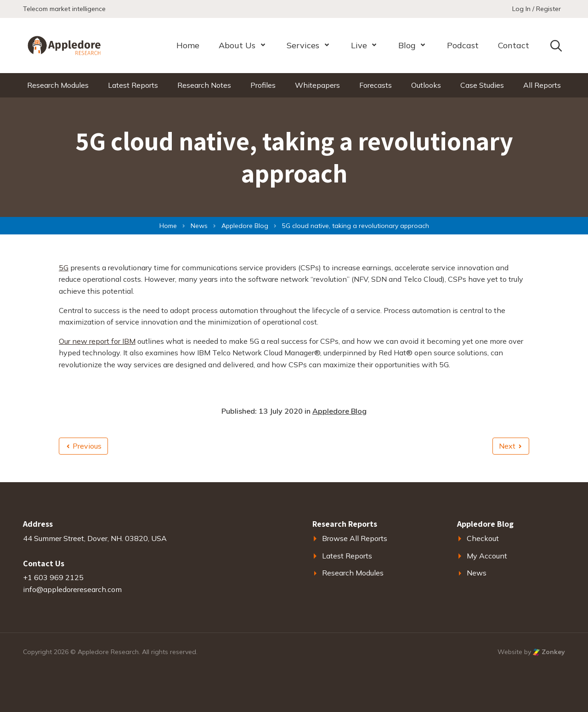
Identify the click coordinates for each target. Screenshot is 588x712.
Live (359, 45)
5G (64, 268)
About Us (237, 45)
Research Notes (204, 85)
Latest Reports (133, 85)
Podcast (463, 45)
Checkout (483, 538)
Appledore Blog (339, 411)
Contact (514, 45)
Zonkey (549, 652)
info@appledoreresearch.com (72, 589)
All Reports (542, 85)
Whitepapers (317, 85)
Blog (407, 45)
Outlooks (426, 85)
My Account (487, 556)
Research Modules (58, 85)
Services (303, 45)
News (477, 573)
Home (188, 45)
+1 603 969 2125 (53, 577)
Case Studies (482, 85)
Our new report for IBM (97, 341)
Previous (84, 446)
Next (510, 446)
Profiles (263, 85)
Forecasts (376, 85)
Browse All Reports (355, 538)
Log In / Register (537, 9)
